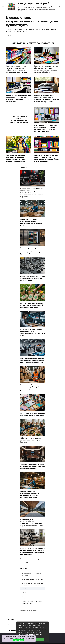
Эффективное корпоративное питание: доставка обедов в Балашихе (31, 436)
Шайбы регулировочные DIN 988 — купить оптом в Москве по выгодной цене (32, 276)
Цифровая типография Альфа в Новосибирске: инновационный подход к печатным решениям (32, 357)
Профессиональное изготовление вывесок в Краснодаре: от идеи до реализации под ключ (29, 489)
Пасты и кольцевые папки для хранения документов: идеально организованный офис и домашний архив (47, 157)
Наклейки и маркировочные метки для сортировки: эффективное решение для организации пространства (17, 69)
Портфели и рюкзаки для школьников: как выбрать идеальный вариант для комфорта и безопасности (16, 157)
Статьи (24, 586)
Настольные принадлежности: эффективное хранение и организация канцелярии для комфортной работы (46, 69)
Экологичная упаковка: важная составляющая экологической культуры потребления (32, 302)
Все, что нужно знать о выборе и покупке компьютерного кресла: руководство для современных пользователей (32, 546)
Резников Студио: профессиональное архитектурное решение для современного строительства (31, 517)
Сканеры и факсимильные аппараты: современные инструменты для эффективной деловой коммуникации (46, 98)
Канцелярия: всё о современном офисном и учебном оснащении (32, 410)
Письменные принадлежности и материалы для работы (32, 578)
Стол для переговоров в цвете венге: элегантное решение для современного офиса (32, 462)
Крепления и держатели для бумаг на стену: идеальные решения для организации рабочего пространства (45, 127)
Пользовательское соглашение (20, 619)
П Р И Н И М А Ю (19, 640)
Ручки (25, 582)
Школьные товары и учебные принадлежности (32, 596)
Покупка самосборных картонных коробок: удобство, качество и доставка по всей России (31, 384)
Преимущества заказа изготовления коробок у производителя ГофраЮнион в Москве (32, 220)
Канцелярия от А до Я (34, 3)
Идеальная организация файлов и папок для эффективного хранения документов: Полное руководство (18, 98)
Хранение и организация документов (30, 591)
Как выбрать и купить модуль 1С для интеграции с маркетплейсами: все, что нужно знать (32, 329)
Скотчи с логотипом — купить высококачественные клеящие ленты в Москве (18, 119)
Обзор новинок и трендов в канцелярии (31, 568)
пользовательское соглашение (25, 638)
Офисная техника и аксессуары (32, 573)
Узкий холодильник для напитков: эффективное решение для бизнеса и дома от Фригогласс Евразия (32, 248)
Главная (11, 613)
